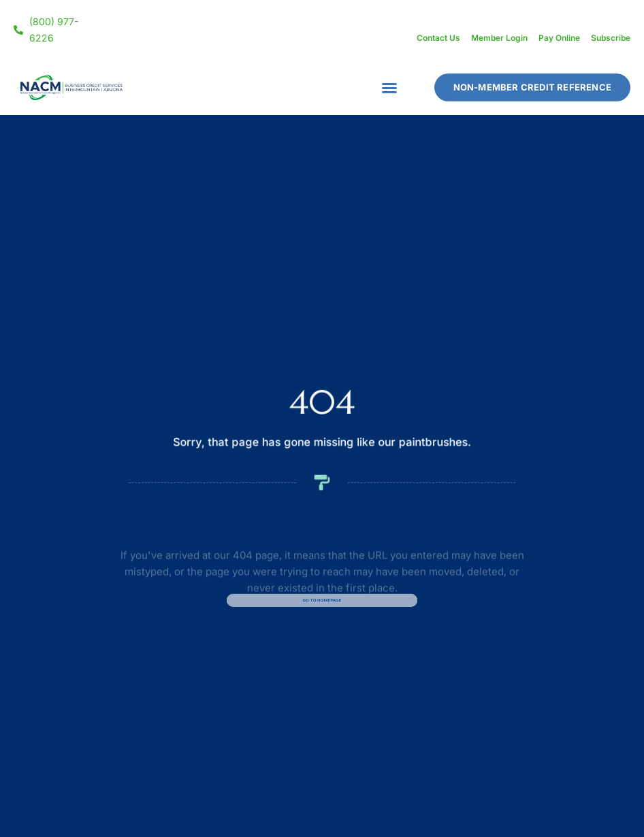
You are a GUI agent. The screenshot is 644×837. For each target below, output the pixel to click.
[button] (389, 88)
